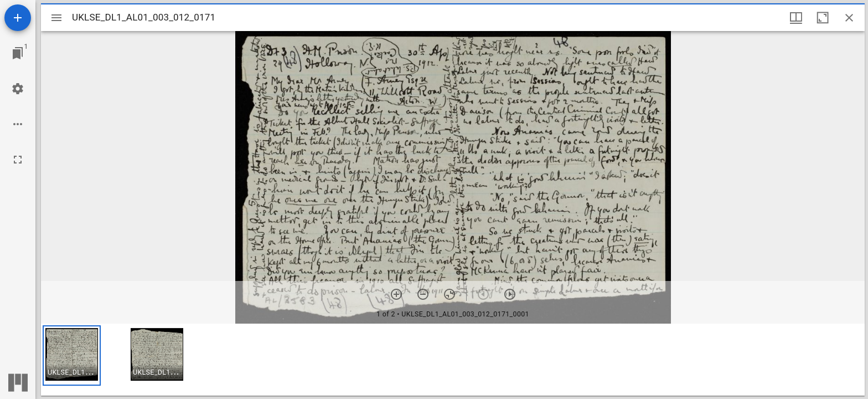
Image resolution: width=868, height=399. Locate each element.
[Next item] (510, 294)
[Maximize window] (823, 18)
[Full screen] (18, 160)
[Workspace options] (18, 124)
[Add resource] (18, 18)
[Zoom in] (396, 294)
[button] (72, 355)
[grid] (453, 360)
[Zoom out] (423, 294)
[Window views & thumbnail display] (796, 18)
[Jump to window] (18, 53)
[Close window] (849, 18)
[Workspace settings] (18, 89)
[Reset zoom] (449, 294)
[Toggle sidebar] (56, 18)
